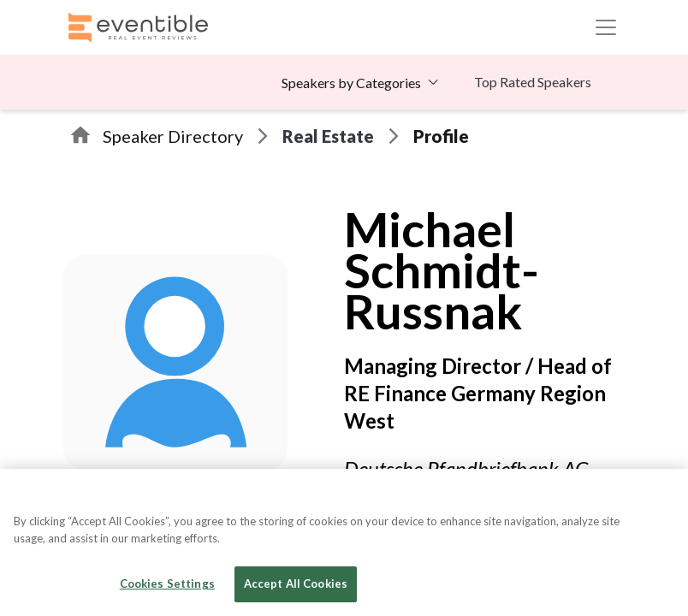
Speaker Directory (173, 136)
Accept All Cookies (296, 583)
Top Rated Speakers (533, 82)
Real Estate (328, 136)
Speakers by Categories (351, 83)
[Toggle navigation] (606, 27)
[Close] (661, 496)
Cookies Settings (167, 583)
